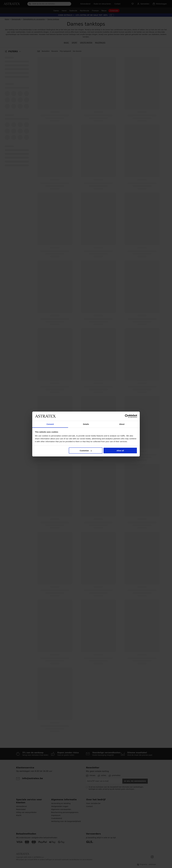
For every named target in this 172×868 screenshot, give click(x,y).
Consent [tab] (50, 424)
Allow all (120, 451)
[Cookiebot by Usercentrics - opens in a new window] (127, 416)
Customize (86, 451)
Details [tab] (86, 424)
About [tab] (122, 424)
